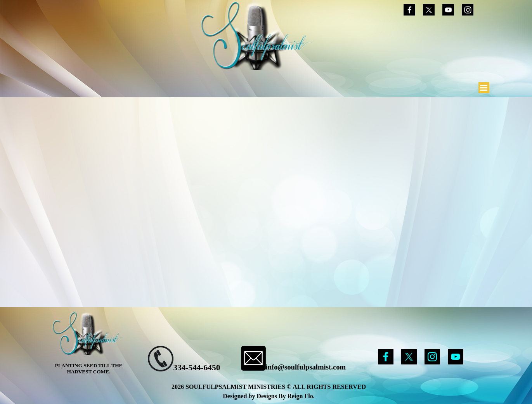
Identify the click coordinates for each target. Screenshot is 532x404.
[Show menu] (484, 88)
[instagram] (468, 10)
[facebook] (409, 10)
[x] (429, 10)
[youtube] (448, 10)
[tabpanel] (194, 360)
